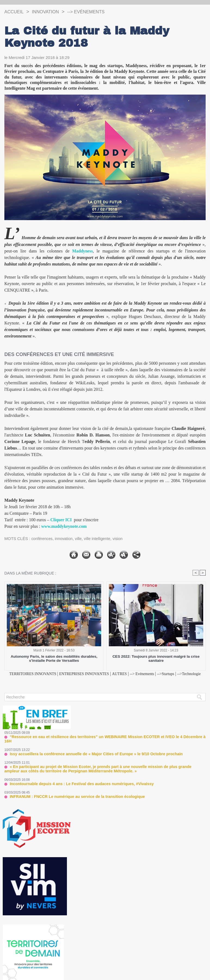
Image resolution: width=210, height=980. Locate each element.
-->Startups (186, 674)
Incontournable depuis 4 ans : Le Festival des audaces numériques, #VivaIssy (75, 785)
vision (121, 539)
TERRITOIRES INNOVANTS (36, 674)
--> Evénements (92, 12)
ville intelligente (100, 539)
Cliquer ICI (61, 520)
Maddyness (83, 251)
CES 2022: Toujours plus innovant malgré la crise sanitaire (156, 659)
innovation (65, 539)
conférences (42, 539)
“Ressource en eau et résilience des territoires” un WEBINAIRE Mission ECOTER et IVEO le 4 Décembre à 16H (102, 743)
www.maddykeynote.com (65, 526)
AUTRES (134, 674)
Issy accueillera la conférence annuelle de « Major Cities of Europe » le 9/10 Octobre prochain (88, 756)
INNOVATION (49, 12)
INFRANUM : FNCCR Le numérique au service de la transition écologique (71, 797)
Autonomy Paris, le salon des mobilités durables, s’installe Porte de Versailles (54, 659)
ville (80, 539)
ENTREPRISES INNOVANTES (94, 674)
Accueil (15, 12)
